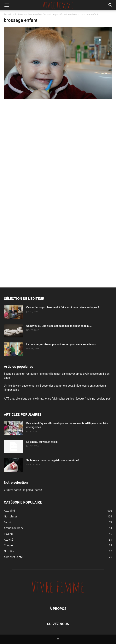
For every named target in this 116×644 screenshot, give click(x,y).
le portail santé (32, 490)
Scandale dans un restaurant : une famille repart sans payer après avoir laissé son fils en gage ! (57, 376)
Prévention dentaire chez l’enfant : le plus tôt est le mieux (46, 14)
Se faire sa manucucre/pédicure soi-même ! (53, 460)
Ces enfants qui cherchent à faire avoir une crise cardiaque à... (64, 307)
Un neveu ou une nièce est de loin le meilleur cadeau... (59, 326)
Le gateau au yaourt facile (42, 442)
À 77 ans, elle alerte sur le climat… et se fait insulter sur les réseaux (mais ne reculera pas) (58, 399)
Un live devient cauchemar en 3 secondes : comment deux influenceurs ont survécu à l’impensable (55, 388)
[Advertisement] (58, 129)
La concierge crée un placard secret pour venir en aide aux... (63, 344)
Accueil (8, 14)
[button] (7, 5)
